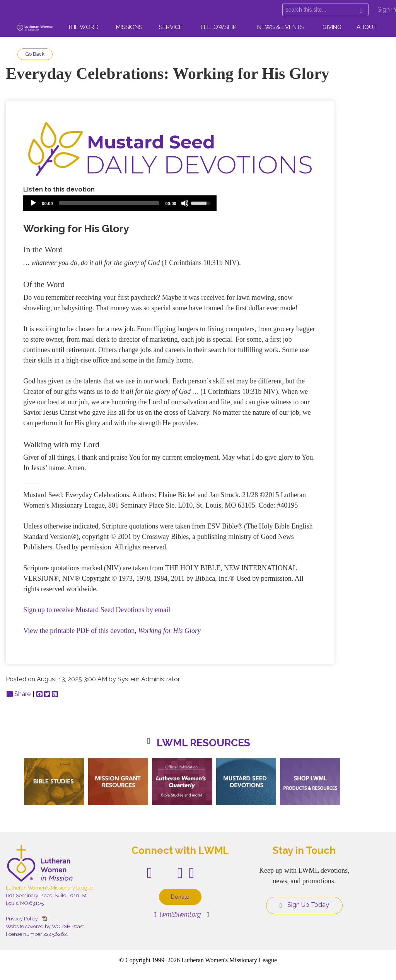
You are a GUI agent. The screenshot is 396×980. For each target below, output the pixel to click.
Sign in (387, 9)
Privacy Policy (22, 919)
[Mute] (185, 203)
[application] (120, 203)
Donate (180, 897)
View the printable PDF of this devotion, (112, 631)
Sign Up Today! (304, 905)
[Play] (33, 203)
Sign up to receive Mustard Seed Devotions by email (97, 610)
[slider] (109, 203)
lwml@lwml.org (177, 914)
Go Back (35, 54)
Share (19, 694)
